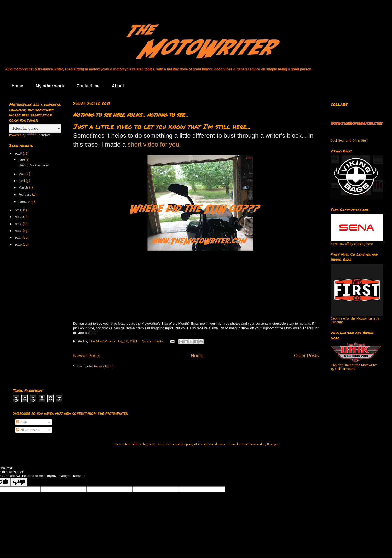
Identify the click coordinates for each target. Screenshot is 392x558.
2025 (19, 210)
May (22, 174)
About (118, 86)
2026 (19, 154)
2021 (18, 238)
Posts (22, 422)
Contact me (88, 86)
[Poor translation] (19, 482)
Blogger (273, 444)
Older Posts (306, 356)
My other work (50, 86)
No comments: (153, 341)
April (22, 181)
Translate (39, 135)
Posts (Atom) (104, 366)
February (25, 195)
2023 (19, 224)
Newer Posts (87, 356)
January (25, 202)
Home (17, 86)
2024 (19, 217)
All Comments (28, 430)
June (22, 160)
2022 (19, 231)
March (24, 188)
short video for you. (154, 144)
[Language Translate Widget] (35, 128)
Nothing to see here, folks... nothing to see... (131, 114)
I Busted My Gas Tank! (33, 165)
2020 (19, 245)
